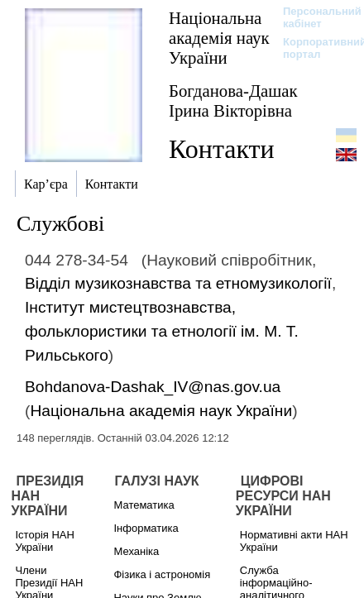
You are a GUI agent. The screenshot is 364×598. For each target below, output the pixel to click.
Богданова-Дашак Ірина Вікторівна (233, 100)
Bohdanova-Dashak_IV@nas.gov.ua (153, 387)
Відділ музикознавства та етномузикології (178, 283)
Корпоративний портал (314, 48)
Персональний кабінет (314, 17)
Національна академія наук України (219, 38)
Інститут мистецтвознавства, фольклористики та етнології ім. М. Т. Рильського (162, 331)
